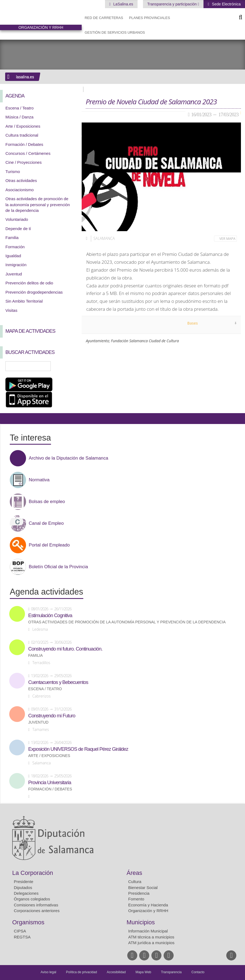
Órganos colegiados (32, 899)
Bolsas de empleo (47, 502)
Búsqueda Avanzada (70, 366)
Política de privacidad (81, 972)
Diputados (23, 888)
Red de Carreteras (104, 18)
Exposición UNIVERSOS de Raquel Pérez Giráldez (78, 749)
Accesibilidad (116, 972)
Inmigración (16, 265)
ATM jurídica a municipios (152, 943)
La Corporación (33, 873)
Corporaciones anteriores (37, 911)
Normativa (39, 480)
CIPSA (20, 931)
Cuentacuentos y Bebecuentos (58, 682)
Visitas (11, 310)
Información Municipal (148, 931)
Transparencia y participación (173, 4)
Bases (192, 323)
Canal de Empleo (46, 523)
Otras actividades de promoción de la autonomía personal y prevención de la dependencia (38, 205)
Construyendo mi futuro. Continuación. (65, 649)
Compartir (7, 419)
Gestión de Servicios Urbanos (115, 32)
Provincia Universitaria (50, 783)
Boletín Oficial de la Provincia (58, 567)
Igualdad (13, 256)
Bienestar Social (143, 888)
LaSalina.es (123, 4)
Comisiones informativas (36, 905)
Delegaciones (26, 893)
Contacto (198, 972)
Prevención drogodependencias (34, 292)
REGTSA (22, 937)
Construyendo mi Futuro (52, 716)
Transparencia (171, 972)
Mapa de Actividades (30, 331)
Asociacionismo (20, 190)
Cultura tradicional (22, 135)
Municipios (141, 922)
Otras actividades (21, 180)
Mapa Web (143, 972)
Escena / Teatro (20, 108)
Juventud (14, 274)
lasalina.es (25, 77)
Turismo (13, 172)
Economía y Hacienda (148, 905)
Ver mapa (227, 239)
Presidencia (139, 893)
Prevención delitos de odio (29, 283)
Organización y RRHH (148, 911)
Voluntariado (17, 219)
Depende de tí (18, 229)
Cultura (135, 882)
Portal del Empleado (49, 545)
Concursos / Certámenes (28, 153)
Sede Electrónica (226, 4)
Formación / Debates (24, 144)
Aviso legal (48, 972)
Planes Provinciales (150, 18)
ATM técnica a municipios (151, 937)
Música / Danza (19, 117)
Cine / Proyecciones (23, 162)
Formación (15, 247)
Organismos (28, 922)
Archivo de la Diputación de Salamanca (69, 458)
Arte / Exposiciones (23, 126)
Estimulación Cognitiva (50, 615)
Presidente (24, 882)
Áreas (134, 873)
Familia (12, 238)
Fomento (136, 899)
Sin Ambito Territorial (24, 301)
